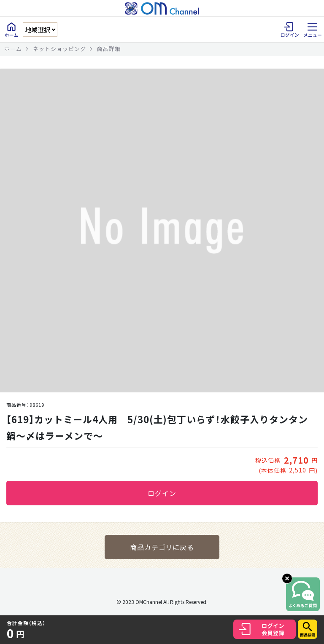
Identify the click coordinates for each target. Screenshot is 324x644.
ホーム (13, 49)
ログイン (162, 493)
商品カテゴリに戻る (162, 547)
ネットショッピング (59, 49)
